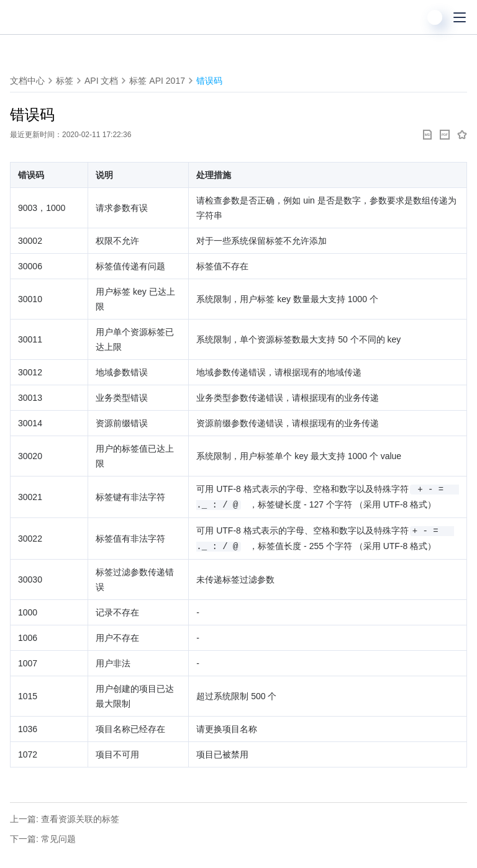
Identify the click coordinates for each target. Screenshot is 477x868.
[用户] (435, 17)
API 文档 (101, 81)
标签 (65, 81)
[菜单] (460, 17)
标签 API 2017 (157, 81)
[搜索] (410, 17)
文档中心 (27, 81)
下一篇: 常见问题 (43, 839)
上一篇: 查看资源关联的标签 (65, 819)
